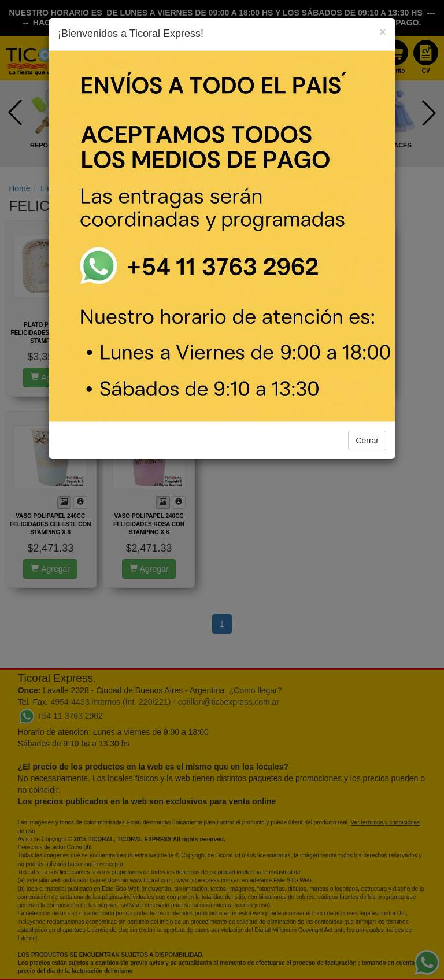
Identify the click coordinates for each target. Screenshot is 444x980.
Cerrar (367, 441)
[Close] (383, 32)
